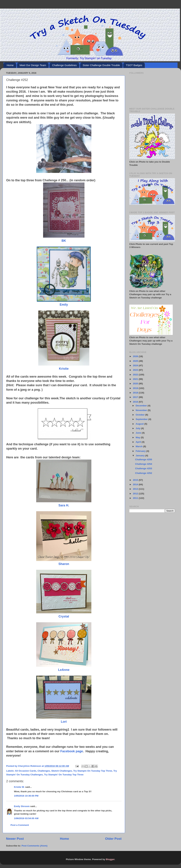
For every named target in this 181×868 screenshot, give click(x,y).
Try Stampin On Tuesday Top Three (93, 771)
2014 (136, 484)
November (142, 410)
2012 (136, 494)
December (142, 406)
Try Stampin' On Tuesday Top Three (64, 775)
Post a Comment (20, 825)
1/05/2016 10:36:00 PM (26, 796)
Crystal (64, 616)
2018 (136, 393)
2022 (136, 375)
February (141, 451)
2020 (136, 384)
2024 (136, 365)
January (140, 456)
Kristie (64, 369)
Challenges (44, 771)
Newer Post (15, 839)
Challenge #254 (144, 464)
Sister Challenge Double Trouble (101, 65)
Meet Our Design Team (33, 65)
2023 (136, 370)
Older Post (113, 839)
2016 (136, 402)
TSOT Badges (134, 65)
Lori (64, 722)
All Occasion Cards (26, 771)
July (138, 428)
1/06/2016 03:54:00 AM (26, 818)
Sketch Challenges (62, 771)
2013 (136, 489)
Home (10, 65)
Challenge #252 (144, 473)
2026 (136, 356)
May (138, 437)
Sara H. (64, 505)
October (140, 415)
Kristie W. (19, 787)
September (142, 419)
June (139, 433)
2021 (136, 379)
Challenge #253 (144, 468)
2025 (136, 361)
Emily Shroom (22, 806)
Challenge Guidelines (64, 65)
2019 (136, 388)
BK (64, 241)
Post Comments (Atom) (34, 846)
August (140, 424)
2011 (136, 498)
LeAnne (64, 670)
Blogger (110, 859)
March (139, 446)
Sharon (64, 564)
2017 (136, 397)
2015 (136, 480)
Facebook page (72, 751)
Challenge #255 (144, 459)
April (139, 442)
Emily (64, 305)
